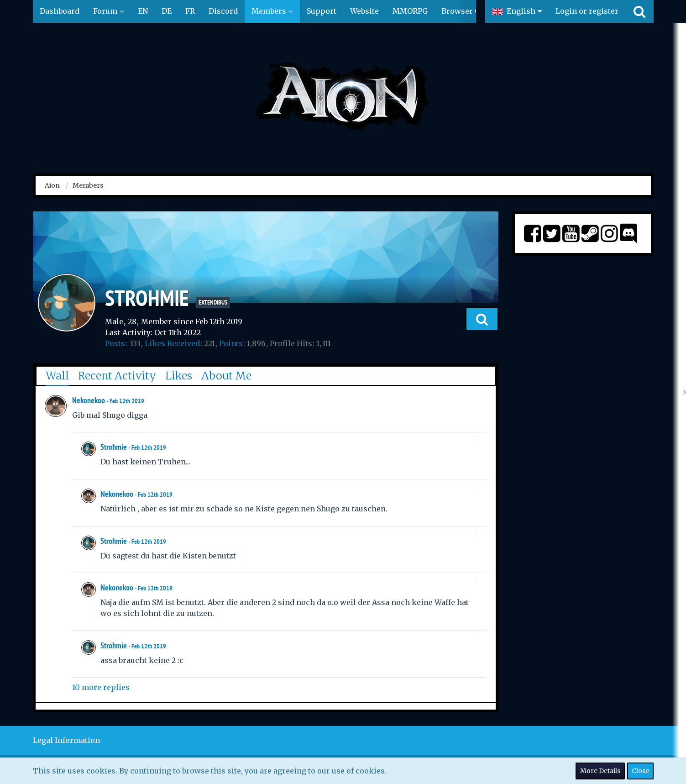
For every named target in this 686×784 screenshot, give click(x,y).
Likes (179, 376)
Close (640, 771)
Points (231, 343)
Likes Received (172, 343)
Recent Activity (117, 376)
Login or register (587, 11)
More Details (600, 771)
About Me (226, 376)
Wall (57, 376)
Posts (115, 343)
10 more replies (101, 687)
